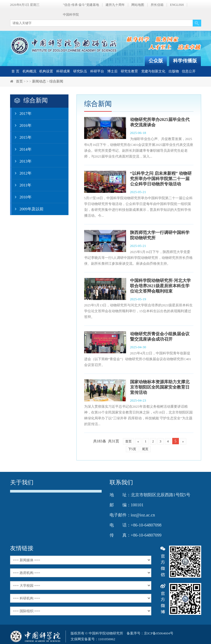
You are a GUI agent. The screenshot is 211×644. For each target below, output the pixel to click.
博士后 (112, 71)
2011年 (21, 185)
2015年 (22, 137)
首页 (19, 81)
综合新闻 (56, 81)
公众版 (156, 61)
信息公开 (189, 71)
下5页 (132, 449)
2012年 (22, 173)
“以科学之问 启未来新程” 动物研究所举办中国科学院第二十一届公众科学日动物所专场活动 (161, 179)
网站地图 (138, 5)
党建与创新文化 (153, 71)
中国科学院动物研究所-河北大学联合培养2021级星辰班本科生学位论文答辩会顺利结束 (160, 286)
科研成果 (63, 71)
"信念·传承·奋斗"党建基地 (81, 5)
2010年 (22, 197)
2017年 (22, 114)
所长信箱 (157, 5)
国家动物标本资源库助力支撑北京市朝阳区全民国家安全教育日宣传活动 (160, 387)
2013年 (22, 161)
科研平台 (97, 71)
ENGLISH (177, 5)
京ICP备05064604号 (159, 633)
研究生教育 (129, 71)
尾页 (145, 449)
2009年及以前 (28, 209)
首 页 (15, 71)
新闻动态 (39, 81)
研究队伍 (80, 71)
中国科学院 (71, 15)
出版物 (174, 71)
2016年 (22, 125)
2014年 (22, 149)
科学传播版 (185, 61)
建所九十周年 (115, 5)
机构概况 (29, 71)
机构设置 (46, 71)
